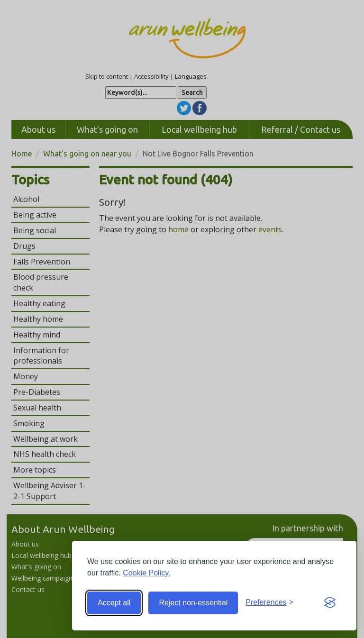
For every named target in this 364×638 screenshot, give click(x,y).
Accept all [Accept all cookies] (114, 603)
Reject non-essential (193, 603)
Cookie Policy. (146, 573)
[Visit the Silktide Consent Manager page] (330, 603)
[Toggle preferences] (269, 603)
